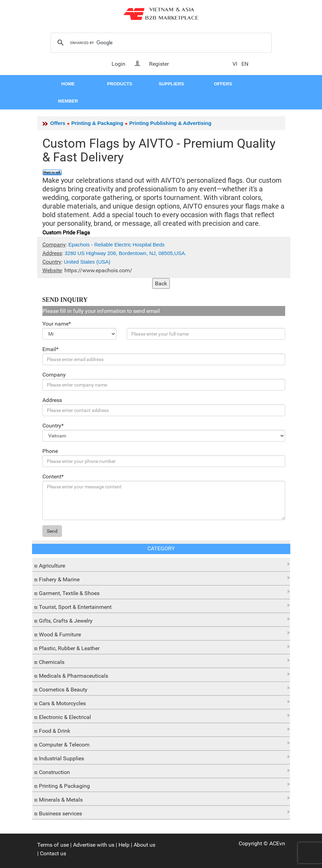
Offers (58, 123)
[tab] (161, 565)
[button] (161, 564)
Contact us (53, 853)
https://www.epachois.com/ (98, 270)
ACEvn (277, 843)
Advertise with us (94, 845)
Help (124, 845)
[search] (160, 43)
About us (144, 845)
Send (52, 531)
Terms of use (53, 845)
